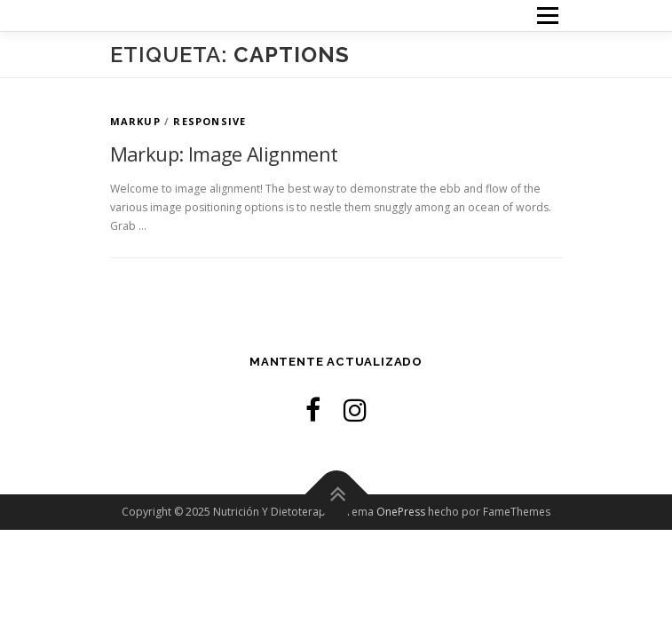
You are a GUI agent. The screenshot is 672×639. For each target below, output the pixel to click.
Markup (135, 121)
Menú (546, 16)
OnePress (401, 512)
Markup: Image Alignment (224, 154)
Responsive (210, 121)
